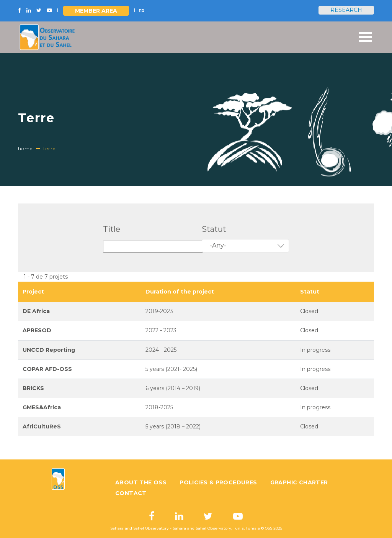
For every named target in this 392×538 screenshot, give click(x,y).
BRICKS (33, 388)
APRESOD (37, 330)
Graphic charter (299, 482)
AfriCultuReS (42, 426)
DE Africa (36, 311)
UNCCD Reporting (49, 350)
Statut (214, 229)
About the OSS (141, 482)
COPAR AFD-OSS (47, 369)
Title (112, 229)
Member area (96, 11)
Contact (131, 493)
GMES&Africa (42, 407)
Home (25, 148)
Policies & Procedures (218, 482)
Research (346, 10)
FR (141, 11)
